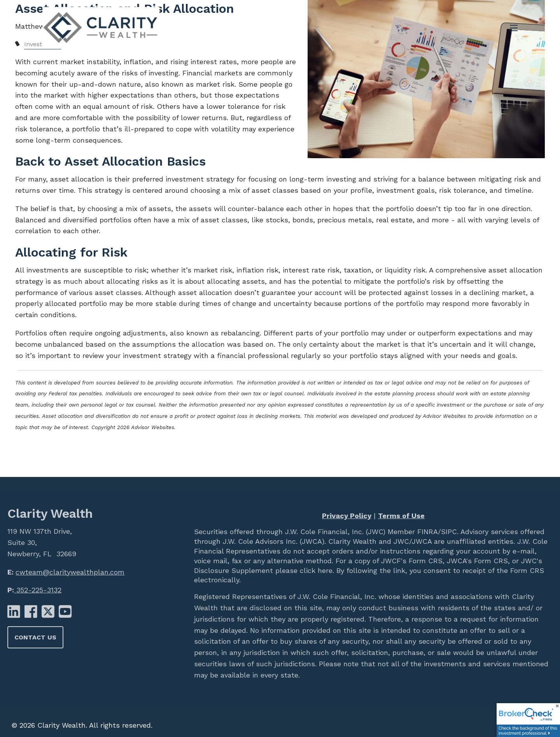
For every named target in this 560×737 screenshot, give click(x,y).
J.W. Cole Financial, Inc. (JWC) (334, 532)
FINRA (426, 532)
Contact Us (35, 637)
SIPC (449, 532)
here (324, 570)
